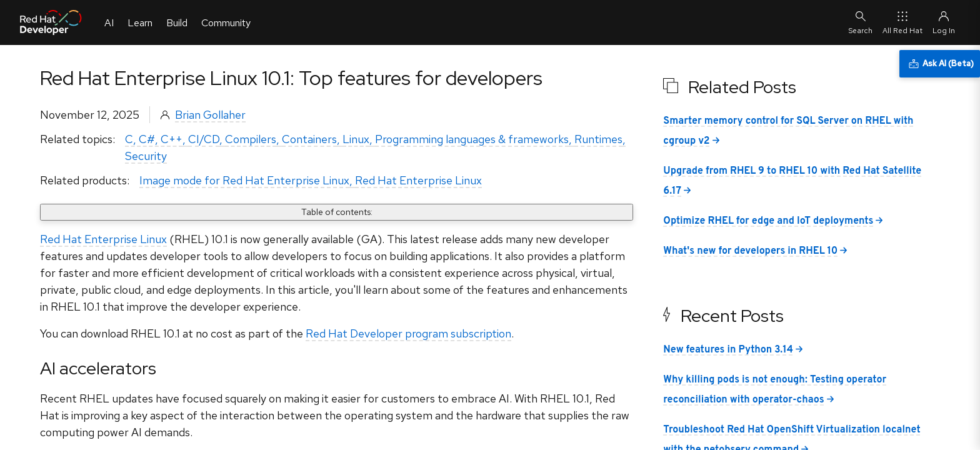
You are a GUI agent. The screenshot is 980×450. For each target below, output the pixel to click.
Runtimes (598, 139)
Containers (309, 139)
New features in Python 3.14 (728, 350)
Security (146, 156)
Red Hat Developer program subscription (408, 333)
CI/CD (204, 139)
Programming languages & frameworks (472, 139)
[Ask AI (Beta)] (940, 64)
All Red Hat (902, 22)
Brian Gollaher (210, 115)
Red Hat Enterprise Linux (418, 180)
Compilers (251, 139)
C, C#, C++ (154, 139)
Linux (356, 139)
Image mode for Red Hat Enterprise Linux (244, 180)
